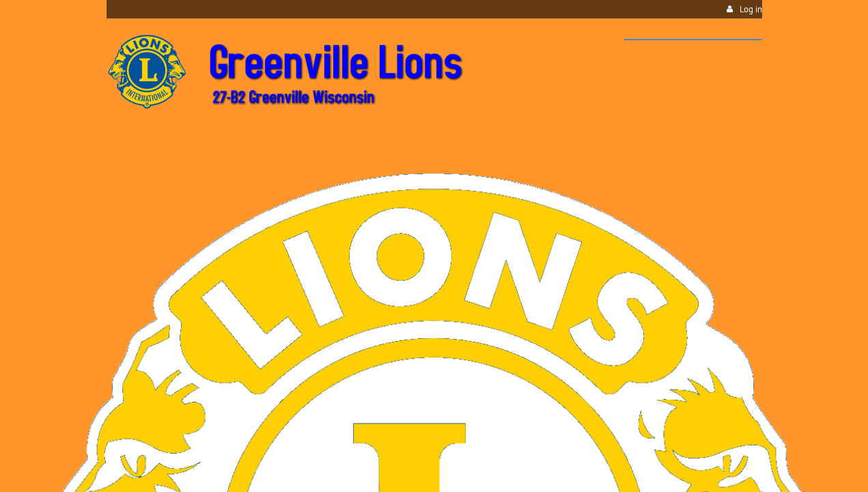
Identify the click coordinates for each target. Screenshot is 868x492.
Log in (751, 9)
